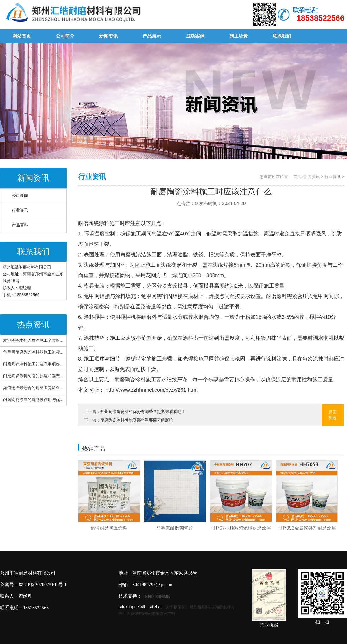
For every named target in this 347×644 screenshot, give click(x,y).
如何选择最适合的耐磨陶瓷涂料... (33, 388)
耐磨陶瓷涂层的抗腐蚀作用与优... (33, 400)
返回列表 (333, 415)
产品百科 (20, 225)
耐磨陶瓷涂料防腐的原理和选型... (33, 376)
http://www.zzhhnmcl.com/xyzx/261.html (151, 390)
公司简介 (65, 36)
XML (142, 607)
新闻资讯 (108, 36)
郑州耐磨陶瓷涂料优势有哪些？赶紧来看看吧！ (143, 411)
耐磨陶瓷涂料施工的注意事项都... (33, 364)
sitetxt (155, 607)
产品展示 (152, 36)
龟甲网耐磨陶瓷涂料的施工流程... (33, 352)
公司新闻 (20, 196)
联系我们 (282, 36)
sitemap (127, 607)
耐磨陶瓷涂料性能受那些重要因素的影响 (137, 420)
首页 (297, 177)
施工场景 (239, 36)
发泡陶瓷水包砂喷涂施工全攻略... (33, 340)
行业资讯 (20, 210)
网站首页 (22, 36)
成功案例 (195, 36)
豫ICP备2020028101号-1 (43, 584)
